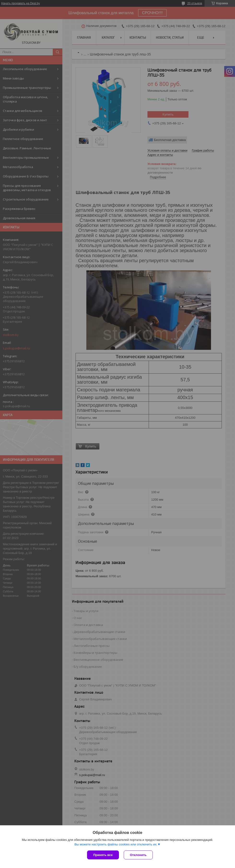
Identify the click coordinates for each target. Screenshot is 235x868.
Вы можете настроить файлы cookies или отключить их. (116, 844)
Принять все (103, 855)
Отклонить (138, 855)
